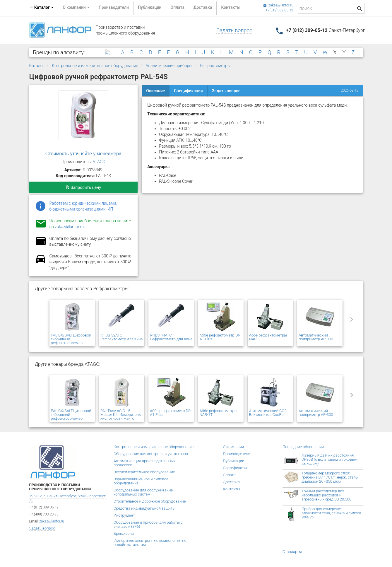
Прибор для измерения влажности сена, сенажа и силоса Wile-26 (331, 513)
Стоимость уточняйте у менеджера (83, 154)
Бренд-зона (124, 533)
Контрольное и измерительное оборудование (95, 66)
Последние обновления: (304, 447)
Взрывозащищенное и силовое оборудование (141, 481)
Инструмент (124, 515)
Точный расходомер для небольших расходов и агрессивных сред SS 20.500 (326, 495)
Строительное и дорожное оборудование (150, 501)
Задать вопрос (234, 30)
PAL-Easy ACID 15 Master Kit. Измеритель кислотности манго (121, 415)
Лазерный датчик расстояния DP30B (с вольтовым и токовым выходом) (329, 459)
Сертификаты (235, 468)
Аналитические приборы (169, 66)
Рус (108, 54)
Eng (108, 51)
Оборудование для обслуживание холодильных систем (143, 492)
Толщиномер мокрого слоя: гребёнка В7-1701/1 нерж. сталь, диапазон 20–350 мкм (330, 477)
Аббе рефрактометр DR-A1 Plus (220, 337)
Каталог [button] (42, 7)
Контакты (231, 7)
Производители (114, 7)
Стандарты (292, 552)
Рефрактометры (215, 66)
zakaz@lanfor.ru (278, 5)
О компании (234, 447)
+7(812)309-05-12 (279, 10)
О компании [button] (76, 7)
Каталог (37, 66)
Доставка (203, 7)
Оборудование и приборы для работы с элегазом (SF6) (148, 524)
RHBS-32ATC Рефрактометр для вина (122, 337)
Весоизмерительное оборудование (144, 472)
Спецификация (188, 91)
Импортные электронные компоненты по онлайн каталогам (150, 543)
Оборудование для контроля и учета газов (151, 454)
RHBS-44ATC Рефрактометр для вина (171, 337)
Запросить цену (83, 187)
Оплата (178, 7)
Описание (155, 91)
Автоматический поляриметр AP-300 (316, 337)
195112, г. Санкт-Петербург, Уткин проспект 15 (67, 498)
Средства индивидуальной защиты (144, 508)
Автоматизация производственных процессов (145, 463)
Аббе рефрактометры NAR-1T (268, 337)
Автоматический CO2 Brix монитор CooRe (268, 413)
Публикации (150, 7)
